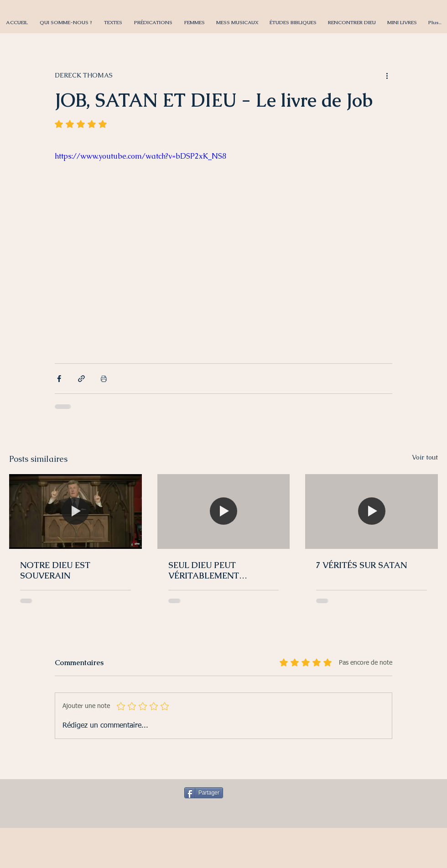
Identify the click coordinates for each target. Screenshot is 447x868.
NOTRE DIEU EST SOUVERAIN (55, 570)
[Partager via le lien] (81, 379)
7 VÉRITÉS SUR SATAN (361, 565)
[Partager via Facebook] (59, 379)
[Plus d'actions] (387, 75)
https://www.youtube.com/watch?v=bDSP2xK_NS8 (140, 156)
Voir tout (425, 457)
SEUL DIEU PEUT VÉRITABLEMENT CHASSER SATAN (204, 570)
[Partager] (204, 793)
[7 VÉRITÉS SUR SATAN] (372, 511)
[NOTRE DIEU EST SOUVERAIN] (75, 511)
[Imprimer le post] (104, 379)
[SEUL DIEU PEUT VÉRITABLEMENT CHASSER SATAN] (224, 511)
